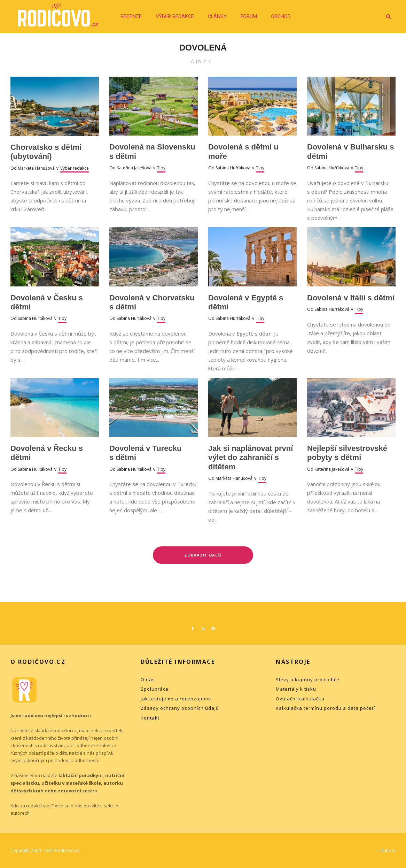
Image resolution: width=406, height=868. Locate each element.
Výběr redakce (175, 17)
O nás (148, 679)
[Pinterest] (213, 629)
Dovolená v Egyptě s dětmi (246, 302)
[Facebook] (193, 629)
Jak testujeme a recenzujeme (176, 699)
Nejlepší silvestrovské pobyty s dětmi (347, 453)
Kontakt (150, 718)
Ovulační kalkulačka (300, 699)
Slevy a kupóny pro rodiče (308, 679)
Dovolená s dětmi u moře (243, 151)
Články (217, 17)
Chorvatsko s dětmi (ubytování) (46, 152)
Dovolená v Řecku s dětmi (47, 453)
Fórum (249, 17)
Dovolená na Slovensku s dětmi (152, 151)
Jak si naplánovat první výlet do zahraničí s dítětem (251, 458)
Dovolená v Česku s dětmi (47, 302)
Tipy (161, 168)
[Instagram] (203, 629)
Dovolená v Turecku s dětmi (145, 453)
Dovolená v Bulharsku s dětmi (350, 151)
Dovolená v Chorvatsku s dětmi (152, 302)
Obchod (281, 17)
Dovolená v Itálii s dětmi (351, 298)
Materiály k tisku (296, 689)
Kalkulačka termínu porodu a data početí (325, 708)
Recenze (131, 17)
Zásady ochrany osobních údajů (180, 708)
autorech (20, 813)
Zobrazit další (203, 555)
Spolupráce (155, 689)
